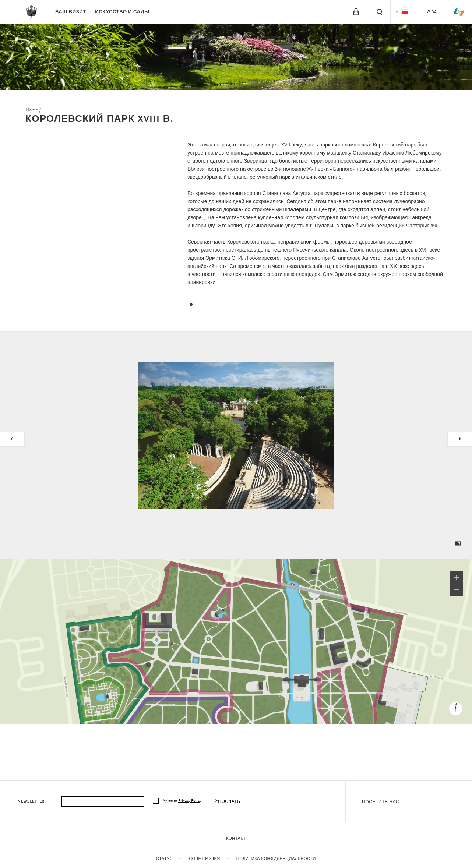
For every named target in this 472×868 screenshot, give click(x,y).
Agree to (182, 801)
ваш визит (71, 12)
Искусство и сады (122, 12)
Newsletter (31, 801)
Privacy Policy (190, 801)
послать (229, 802)
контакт (236, 839)
